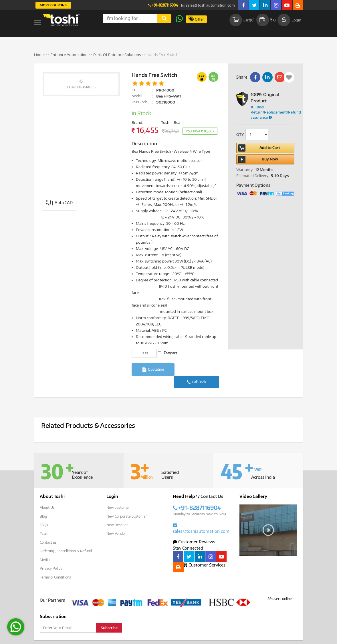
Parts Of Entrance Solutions (117, 55)
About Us (47, 495)
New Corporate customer (127, 503)
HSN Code (140, 102)
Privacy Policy (51, 555)
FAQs (44, 512)
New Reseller (117, 512)
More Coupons (53, 5)
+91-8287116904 (163, 5)
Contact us (48, 529)
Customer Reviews (194, 529)
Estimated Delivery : (253, 176)
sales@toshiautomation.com (208, 5)
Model (137, 96)
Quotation (153, 370)
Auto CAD (60, 203)
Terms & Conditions (55, 563)
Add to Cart (259, 148)
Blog (43, 503)
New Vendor (116, 520)
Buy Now (258, 159)
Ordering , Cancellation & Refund (66, 537)
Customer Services (205, 552)
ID (133, 90)
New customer (118, 495)
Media (45, 546)
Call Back (198, 370)
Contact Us (212, 484)
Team (44, 520)
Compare (167, 353)
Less (144, 353)
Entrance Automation (69, 55)
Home (39, 55)
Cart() (242, 20)
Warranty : (245, 170)
